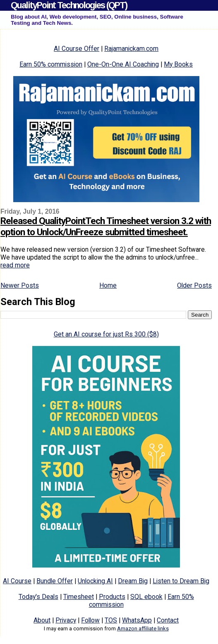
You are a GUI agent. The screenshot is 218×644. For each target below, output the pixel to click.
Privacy (66, 620)
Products (112, 597)
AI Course (17, 581)
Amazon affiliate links (143, 628)
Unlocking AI (95, 581)
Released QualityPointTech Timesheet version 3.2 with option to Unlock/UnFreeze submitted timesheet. (106, 227)
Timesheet (79, 597)
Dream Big (133, 581)
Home (108, 285)
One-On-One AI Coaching (123, 64)
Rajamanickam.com (131, 49)
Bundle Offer (55, 581)
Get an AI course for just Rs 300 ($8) (106, 334)
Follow (90, 620)
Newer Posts (20, 285)
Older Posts (194, 285)
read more (15, 265)
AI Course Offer (77, 49)
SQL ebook (146, 597)
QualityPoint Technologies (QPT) (69, 5)
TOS (111, 620)
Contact (168, 620)
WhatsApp (137, 620)
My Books (178, 64)
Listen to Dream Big (181, 581)
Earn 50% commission (51, 64)
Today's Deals (38, 597)
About (42, 620)
